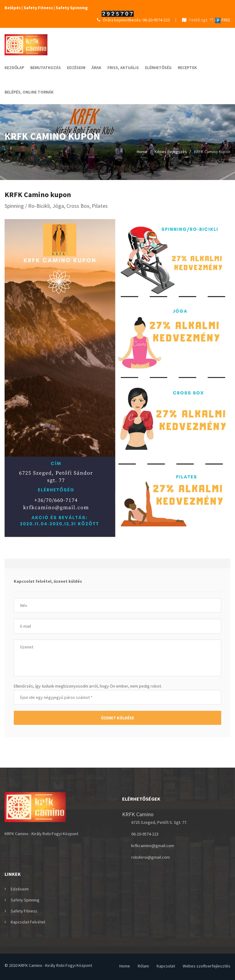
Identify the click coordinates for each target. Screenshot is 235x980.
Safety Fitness (24, 911)
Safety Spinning (25, 900)
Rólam (143, 966)
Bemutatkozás (46, 68)
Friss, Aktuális (123, 68)
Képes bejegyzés (171, 152)
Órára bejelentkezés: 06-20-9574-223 (133, 20)
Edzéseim (76, 68)
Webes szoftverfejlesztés (207, 966)
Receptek (187, 68)
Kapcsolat (166, 966)
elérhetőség (158, 68)
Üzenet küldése (117, 718)
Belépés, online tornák (29, 92)
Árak (96, 68)
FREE (223, 20)
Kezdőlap (14, 68)
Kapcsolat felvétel (28, 922)
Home (142, 152)
